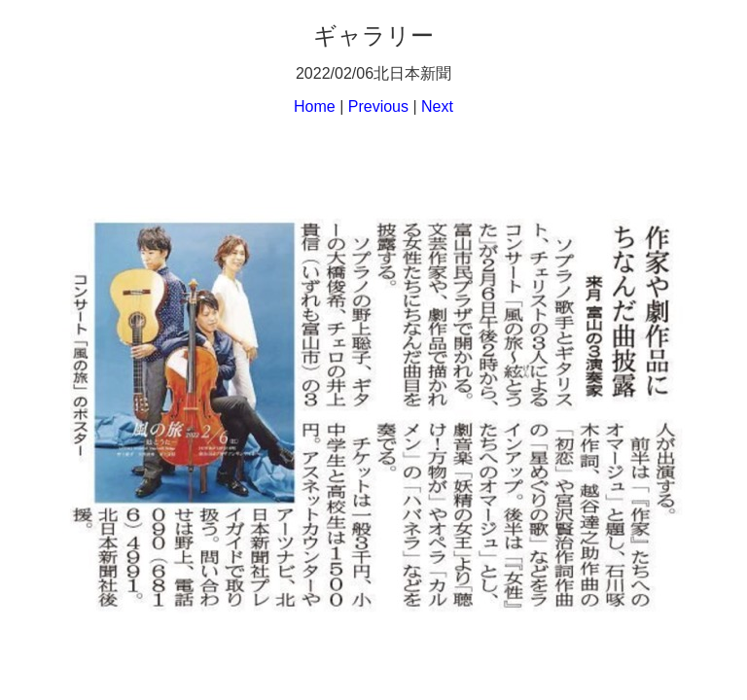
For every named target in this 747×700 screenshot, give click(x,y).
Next (437, 106)
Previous (378, 106)
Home (315, 106)
